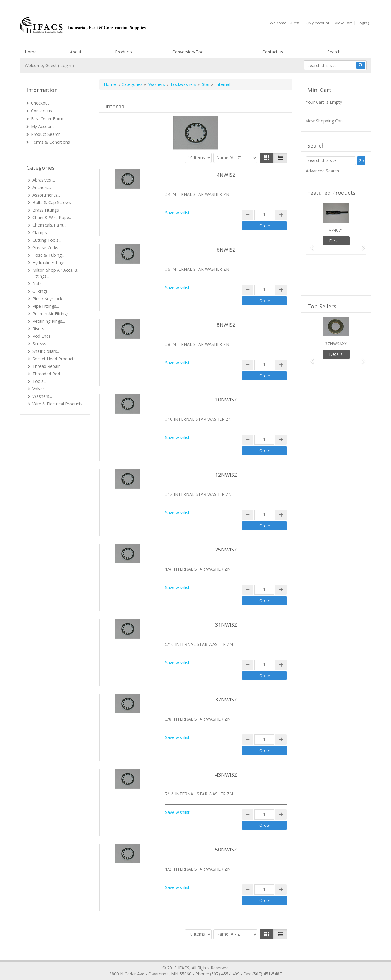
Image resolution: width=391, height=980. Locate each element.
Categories (132, 84)
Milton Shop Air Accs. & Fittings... (55, 273)
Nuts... (38, 284)
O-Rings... (41, 291)
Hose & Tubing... (48, 255)
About (76, 52)
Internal (223, 84)
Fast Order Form (47, 119)
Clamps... (41, 232)
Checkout (40, 103)
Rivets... (40, 329)
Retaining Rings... (49, 321)
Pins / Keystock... (49, 299)
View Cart (343, 23)
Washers (157, 84)
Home (31, 52)
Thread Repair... (47, 366)
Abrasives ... (44, 180)
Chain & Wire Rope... (52, 217)
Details (336, 241)
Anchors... (42, 187)
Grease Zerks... (47, 247)
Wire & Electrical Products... (59, 404)
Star (206, 84)
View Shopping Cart (325, 121)
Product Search (46, 134)
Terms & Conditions (50, 142)
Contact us (273, 52)
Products (124, 52)
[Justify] (280, 158)
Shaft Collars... (46, 351)
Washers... (42, 396)
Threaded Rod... (48, 374)
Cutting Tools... (47, 240)
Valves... (40, 389)
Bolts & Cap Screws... (53, 202)
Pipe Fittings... (46, 306)
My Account (319, 23)
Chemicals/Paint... (49, 225)
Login (362, 23)
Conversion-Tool (188, 52)
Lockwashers (183, 84)
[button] (310, 245)
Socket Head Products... (55, 359)
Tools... (39, 381)
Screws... (41, 344)
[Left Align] (267, 158)
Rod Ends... (43, 336)
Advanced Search (322, 171)
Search (334, 52)
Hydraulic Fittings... (50, 263)
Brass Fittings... (47, 210)
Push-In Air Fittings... (52, 314)
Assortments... (46, 195)
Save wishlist (177, 213)
